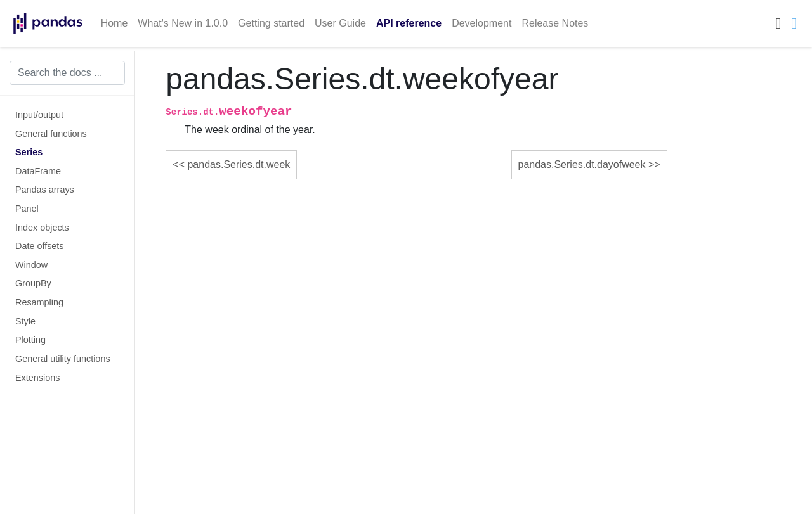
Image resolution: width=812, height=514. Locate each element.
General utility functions (63, 359)
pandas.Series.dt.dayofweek (582, 164)
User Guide (340, 23)
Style (25, 321)
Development (481, 23)
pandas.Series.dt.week (239, 164)
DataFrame (38, 171)
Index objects (42, 228)
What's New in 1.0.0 (183, 23)
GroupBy (33, 283)
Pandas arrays (45, 190)
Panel (27, 209)
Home (115, 23)
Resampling (39, 302)
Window (31, 265)
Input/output (39, 115)
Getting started (271, 23)
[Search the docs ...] (67, 73)
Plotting (30, 340)
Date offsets (40, 246)
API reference (409, 23)
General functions (51, 134)
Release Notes (555, 23)
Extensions (37, 378)
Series (29, 152)
